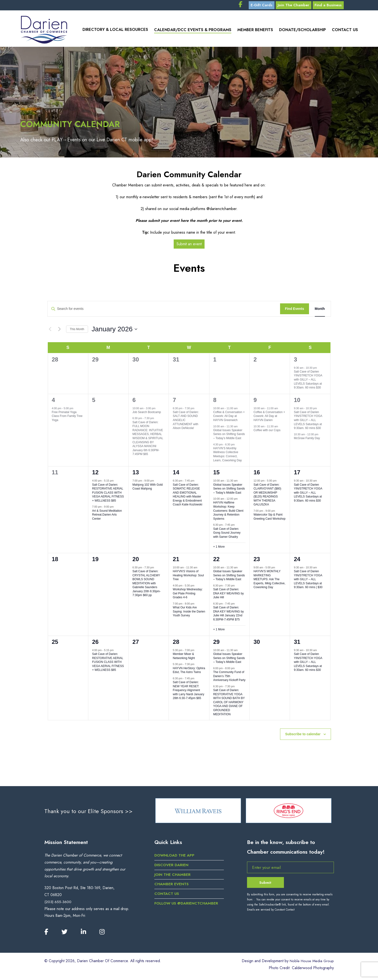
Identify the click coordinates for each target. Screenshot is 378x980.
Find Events (294, 311)
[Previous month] (50, 331)
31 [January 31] (297, 643)
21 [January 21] (176, 561)
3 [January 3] (295, 361)
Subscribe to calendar (303, 736)
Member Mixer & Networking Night (184, 658)
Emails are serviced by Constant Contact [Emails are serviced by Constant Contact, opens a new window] (271, 913)
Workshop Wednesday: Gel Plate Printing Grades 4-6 (188, 595)
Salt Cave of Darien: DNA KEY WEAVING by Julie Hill (229, 595)
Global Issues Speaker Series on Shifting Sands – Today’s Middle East (229, 436)
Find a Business (341, 6)
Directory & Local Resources (112, 31)
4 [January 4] (53, 402)
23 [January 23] (257, 561)
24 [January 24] (297, 561)
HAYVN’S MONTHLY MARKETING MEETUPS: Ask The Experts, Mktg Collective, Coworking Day (269, 581)
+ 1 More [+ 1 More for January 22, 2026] (219, 631)
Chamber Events (172, 887)
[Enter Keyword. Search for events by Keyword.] (164, 311)
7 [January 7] (174, 402)
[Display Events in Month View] (320, 311)
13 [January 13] (136, 474)
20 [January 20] (136, 561)
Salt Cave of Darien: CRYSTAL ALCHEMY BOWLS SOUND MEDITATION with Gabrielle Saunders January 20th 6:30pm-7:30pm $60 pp (147, 585)
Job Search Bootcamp (147, 414)
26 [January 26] (95, 643)
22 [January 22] (216, 561)
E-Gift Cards (270, 6)
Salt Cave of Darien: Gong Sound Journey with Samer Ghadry (227, 534)
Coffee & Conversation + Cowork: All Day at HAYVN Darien (269, 418)
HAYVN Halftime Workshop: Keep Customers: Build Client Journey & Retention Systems (228, 512)
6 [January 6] (134, 402)
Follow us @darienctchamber (187, 907)
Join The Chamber (305, 6)
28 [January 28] (176, 643)
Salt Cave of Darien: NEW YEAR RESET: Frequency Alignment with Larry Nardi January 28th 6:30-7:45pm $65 (188, 692)
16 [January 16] (257, 474)
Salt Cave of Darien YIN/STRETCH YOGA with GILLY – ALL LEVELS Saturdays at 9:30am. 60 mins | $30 (308, 581)
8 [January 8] (215, 402)
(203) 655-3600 (58, 905)
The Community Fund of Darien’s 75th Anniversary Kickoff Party (229, 678)
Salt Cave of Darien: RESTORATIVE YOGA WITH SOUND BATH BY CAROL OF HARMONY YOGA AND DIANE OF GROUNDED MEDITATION (229, 704)
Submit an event (189, 246)
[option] (198, 813)
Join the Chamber (173, 878)
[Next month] (60, 331)
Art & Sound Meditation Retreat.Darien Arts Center (107, 516)
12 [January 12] (95, 474)
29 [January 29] (216, 643)
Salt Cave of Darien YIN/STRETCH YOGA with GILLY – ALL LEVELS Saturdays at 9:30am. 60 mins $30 (308, 381)
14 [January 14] (176, 474)
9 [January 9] (255, 402)
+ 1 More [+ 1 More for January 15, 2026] (219, 549)
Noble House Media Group (311, 965)
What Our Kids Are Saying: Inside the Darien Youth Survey (189, 613)
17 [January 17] (297, 474)
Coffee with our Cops (267, 432)
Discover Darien (172, 868)
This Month (77, 331)
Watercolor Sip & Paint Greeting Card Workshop (270, 519)
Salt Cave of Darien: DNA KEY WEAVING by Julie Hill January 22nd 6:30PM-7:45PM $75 (229, 615)
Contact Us (345, 31)
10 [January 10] (297, 402)
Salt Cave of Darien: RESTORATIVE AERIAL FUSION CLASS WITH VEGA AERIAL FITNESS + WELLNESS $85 (108, 494)
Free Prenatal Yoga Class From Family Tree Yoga (67, 418)
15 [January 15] (216, 474)
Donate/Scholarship (302, 31)
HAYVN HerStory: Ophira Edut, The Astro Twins (189, 672)
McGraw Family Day (307, 440)
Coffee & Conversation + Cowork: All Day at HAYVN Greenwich (229, 418)
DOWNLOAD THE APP (175, 859)
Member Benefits (253, 31)
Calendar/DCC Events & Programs (190, 31)
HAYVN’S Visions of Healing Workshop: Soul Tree (188, 577)
